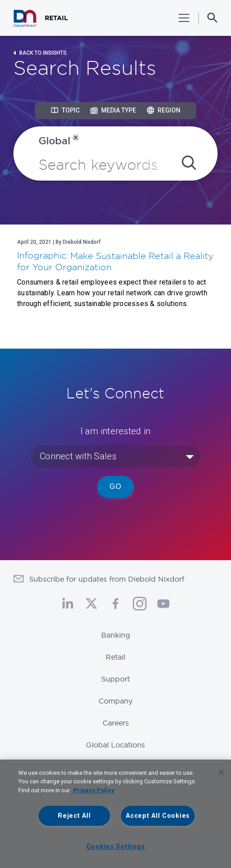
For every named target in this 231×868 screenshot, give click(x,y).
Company (115, 701)
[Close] (221, 773)
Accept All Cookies (158, 816)
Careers (116, 723)
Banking (116, 635)
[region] (115, 814)
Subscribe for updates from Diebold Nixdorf (107, 579)
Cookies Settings (116, 847)
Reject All (74, 816)
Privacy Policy (94, 790)
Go (116, 486)
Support (115, 679)
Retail (115, 657)
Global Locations (115, 745)
